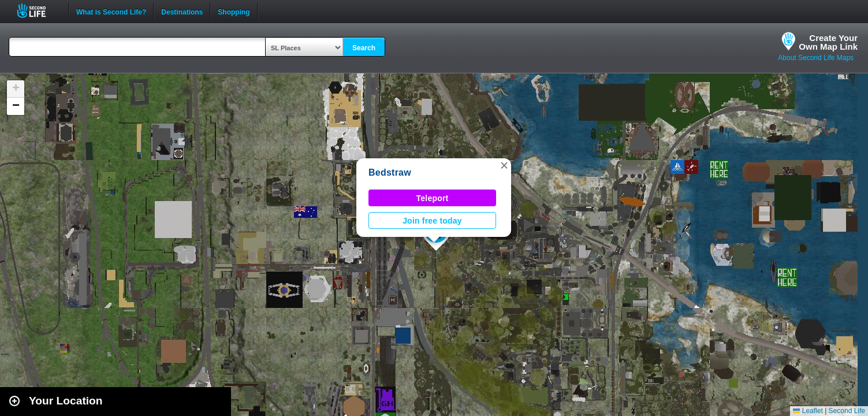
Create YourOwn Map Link (828, 42)
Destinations (182, 11)
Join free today (432, 221)
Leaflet (808, 411)
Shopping (234, 11)
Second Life (38, 11)
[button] (504, 165)
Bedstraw (390, 172)
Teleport (433, 198)
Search (364, 48)
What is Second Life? (111, 11)
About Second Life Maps (816, 58)
